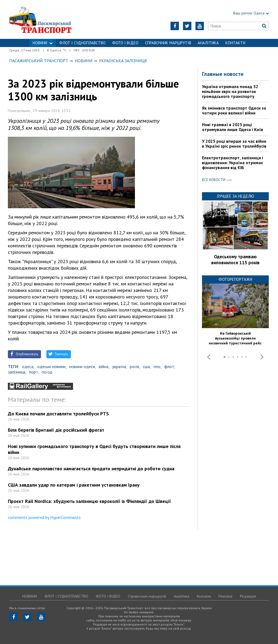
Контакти (235, 43)
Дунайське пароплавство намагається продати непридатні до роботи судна (91, 469)
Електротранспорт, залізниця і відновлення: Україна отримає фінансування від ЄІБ (233, 163)
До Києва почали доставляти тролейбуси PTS (58, 414)
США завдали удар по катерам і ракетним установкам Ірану (74, 485)
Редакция (248, 596)
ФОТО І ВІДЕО (125, 43)
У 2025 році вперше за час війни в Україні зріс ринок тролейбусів (234, 144)
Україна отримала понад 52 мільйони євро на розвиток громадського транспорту (230, 91)
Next (262, 357)
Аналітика (208, 43)
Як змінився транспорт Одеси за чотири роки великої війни (234, 110)
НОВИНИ (43, 43)
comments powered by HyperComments (44, 517)
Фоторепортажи (235, 279)
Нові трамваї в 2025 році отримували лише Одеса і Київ (233, 127)
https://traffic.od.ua (55, 19)
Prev (209, 357)
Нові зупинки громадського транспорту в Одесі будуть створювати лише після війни (94, 449)
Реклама (225, 596)
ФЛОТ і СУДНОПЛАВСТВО (82, 43)
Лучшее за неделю (235, 196)
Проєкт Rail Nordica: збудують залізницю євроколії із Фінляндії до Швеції (89, 501)
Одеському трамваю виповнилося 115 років (235, 260)
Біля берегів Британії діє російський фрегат (56, 430)
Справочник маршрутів (168, 43)
